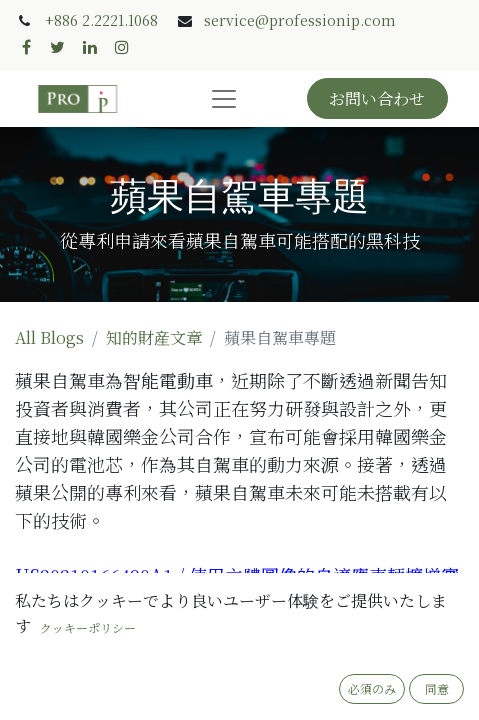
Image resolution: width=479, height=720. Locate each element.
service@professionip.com (300, 20)
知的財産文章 (154, 337)
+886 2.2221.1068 (101, 20)
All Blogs (49, 337)
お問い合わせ (377, 98)
